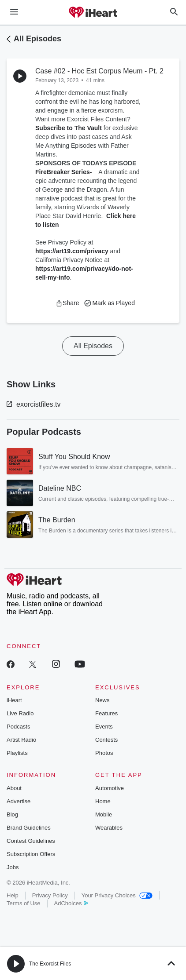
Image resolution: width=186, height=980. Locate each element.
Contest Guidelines (31, 841)
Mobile (104, 814)
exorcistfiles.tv (33, 404)
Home (103, 801)
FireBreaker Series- (65, 172)
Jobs (13, 867)
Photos (104, 753)
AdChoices (71, 903)
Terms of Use (24, 903)
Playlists (17, 753)
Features (106, 713)
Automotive (110, 788)
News (102, 700)
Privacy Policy (50, 895)
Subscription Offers (31, 854)
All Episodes (37, 39)
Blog (12, 814)
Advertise (19, 801)
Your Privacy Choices (117, 895)
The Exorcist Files (50, 964)
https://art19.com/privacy (72, 251)
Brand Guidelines (29, 828)
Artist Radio (21, 740)
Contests (106, 740)
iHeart (14, 700)
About (14, 788)
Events (104, 727)
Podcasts (18, 727)
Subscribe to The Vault (69, 128)
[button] (67, 303)
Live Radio (20, 713)
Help (13, 895)
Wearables (109, 828)
